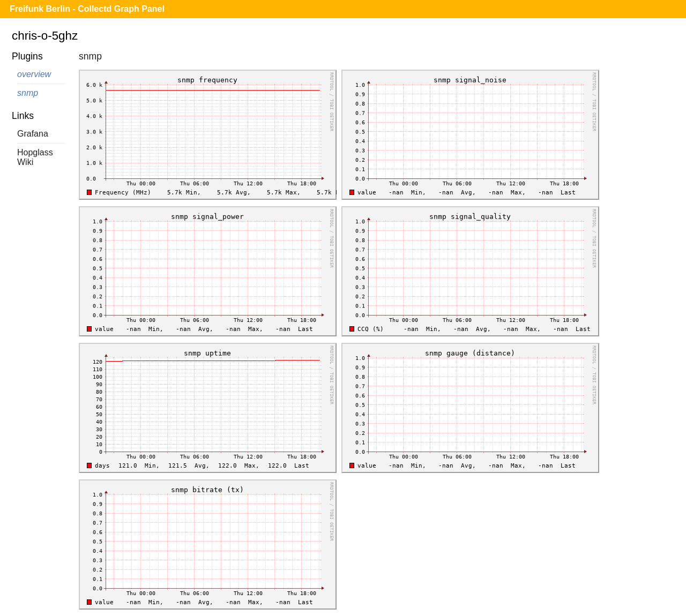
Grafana (33, 134)
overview (34, 74)
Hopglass (35, 152)
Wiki (25, 162)
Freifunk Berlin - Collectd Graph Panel (87, 9)
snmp (28, 93)
